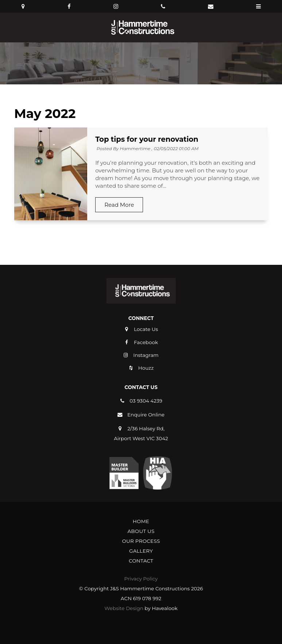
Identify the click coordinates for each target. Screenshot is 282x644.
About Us (141, 531)
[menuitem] (141, 521)
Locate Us (146, 329)
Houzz (146, 368)
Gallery (141, 551)
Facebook (146, 342)
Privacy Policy (141, 579)
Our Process (141, 541)
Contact (141, 561)
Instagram (146, 355)
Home (141, 521)
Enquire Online (146, 415)
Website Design (124, 608)
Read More (119, 205)
